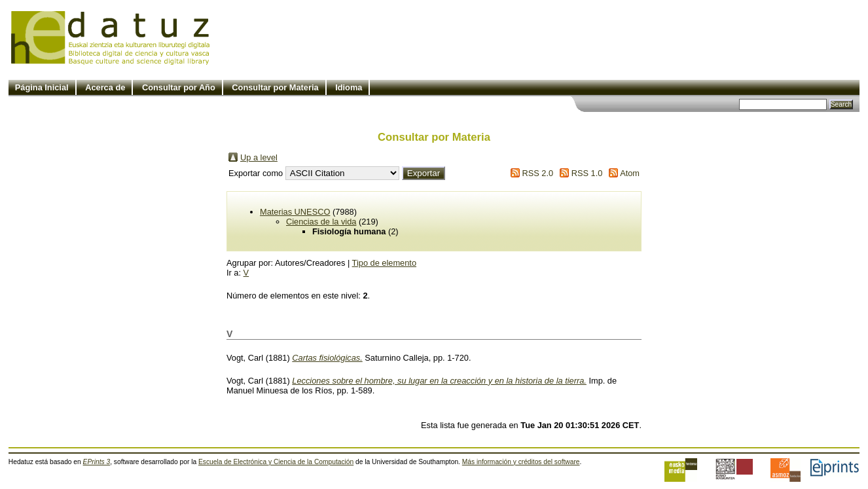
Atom (630, 173)
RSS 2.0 (537, 173)
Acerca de (105, 87)
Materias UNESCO (295, 212)
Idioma (349, 87)
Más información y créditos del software (521, 462)
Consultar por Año (179, 87)
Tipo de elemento (384, 263)
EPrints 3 (97, 462)
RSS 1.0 (587, 173)
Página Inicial (42, 87)
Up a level (259, 157)
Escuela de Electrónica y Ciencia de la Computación (276, 462)
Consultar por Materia (275, 87)
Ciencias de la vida (321, 222)
